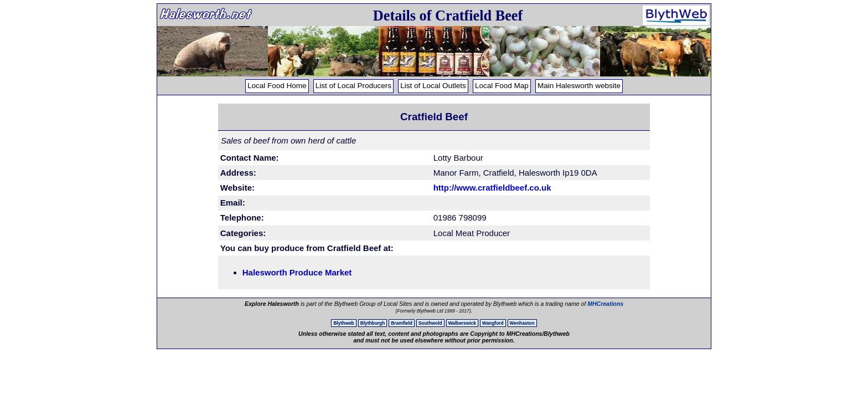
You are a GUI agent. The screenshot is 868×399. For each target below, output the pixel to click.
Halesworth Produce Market (297, 272)
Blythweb (343, 323)
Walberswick (462, 323)
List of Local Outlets (433, 86)
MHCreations (605, 304)
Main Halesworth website (579, 86)
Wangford (493, 323)
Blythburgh (373, 323)
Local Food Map (502, 86)
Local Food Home (277, 86)
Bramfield (402, 323)
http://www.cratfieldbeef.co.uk (492, 188)
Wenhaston (522, 323)
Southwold (430, 323)
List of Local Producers (353, 86)
